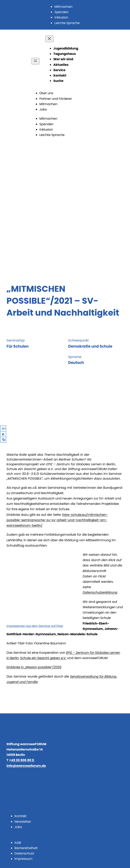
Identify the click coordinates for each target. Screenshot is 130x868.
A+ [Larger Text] (4, 429)
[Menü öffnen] (35, 61)
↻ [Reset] (4, 440)
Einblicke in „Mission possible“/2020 (34, 667)
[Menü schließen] (49, 39)
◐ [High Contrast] (3, 434)
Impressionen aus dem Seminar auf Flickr (35, 626)
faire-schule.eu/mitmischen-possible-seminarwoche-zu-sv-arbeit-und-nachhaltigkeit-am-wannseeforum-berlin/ (57, 520)
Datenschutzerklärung (100, 592)
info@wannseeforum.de (26, 766)
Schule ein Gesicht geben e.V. (43, 658)
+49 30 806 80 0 (22, 760)
